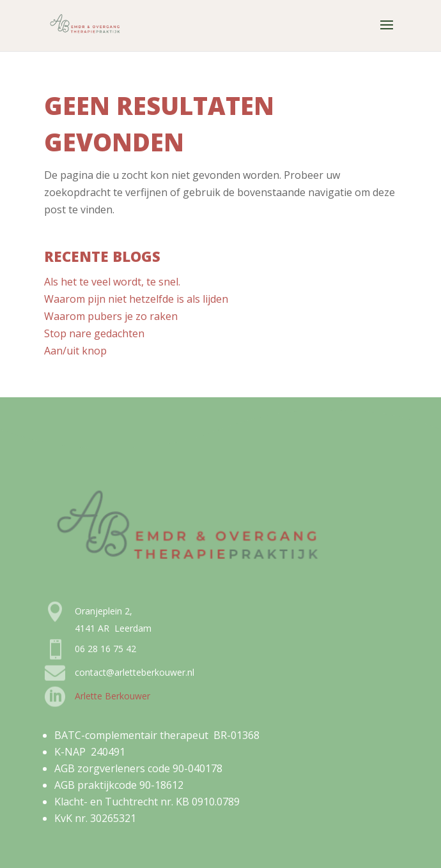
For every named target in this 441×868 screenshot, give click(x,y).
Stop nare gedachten (94, 333)
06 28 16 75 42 (105, 649)
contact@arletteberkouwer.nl (135, 672)
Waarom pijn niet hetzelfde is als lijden (136, 299)
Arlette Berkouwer (112, 696)
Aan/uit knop (75, 351)
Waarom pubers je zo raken (111, 316)
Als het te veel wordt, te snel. (112, 282)
